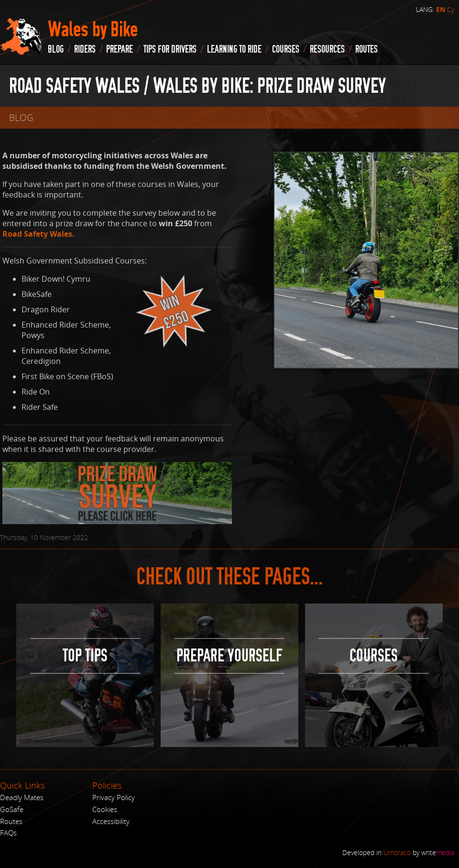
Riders (85, 49)
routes (366, 49)
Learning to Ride (234, 49)
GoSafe (12, 809)
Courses (286, 49)
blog (56, 49)
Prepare (120, 49)
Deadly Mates (22, 797)
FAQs (8, 833)
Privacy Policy (114, 797)
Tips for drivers (170, 49)
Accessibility (111, 821)
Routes (11, 821)
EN (441, 10)
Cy (451, 9)
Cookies (105, 809)
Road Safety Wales (37, 234)
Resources (327, 49)
